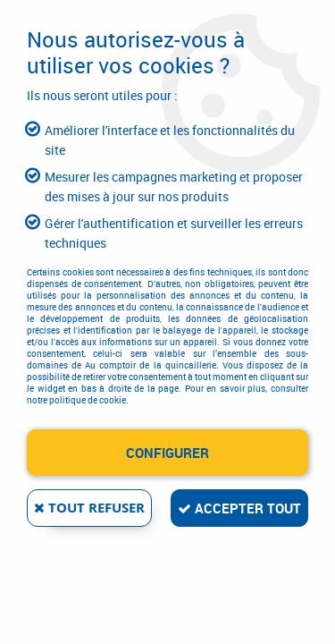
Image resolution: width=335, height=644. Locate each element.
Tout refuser (89, 508)
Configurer (167, 453)
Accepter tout (239, 508)
